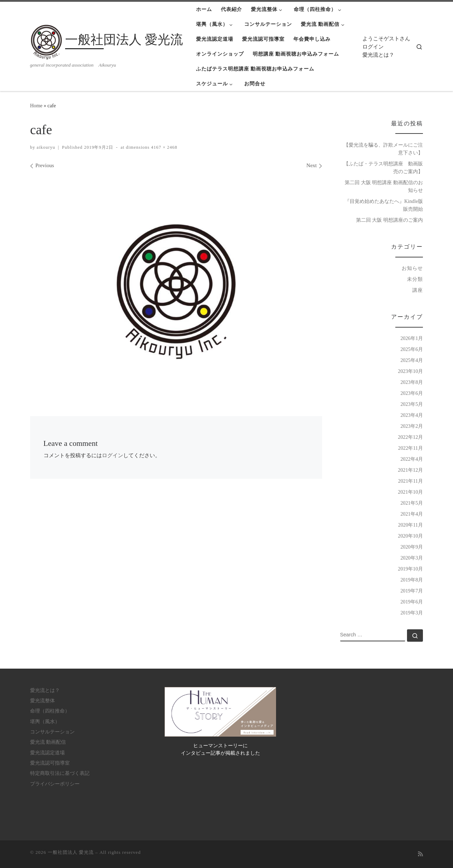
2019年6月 (412, 602)
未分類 (415, 279)
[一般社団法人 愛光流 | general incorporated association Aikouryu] (46, 41)
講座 (418, 290)
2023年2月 (412, 426)
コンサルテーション (52, 732)
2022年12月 (410, 437)
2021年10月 (410, 492)
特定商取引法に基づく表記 (60, 773)
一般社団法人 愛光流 (71, 852)
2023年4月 (412, 415)
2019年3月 (412, 613)
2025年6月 (412, 349)
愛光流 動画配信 (48, 742)
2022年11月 (411, 448)
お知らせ (412, 268)
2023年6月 (412, 393)
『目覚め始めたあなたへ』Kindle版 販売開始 (384, 205)
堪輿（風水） (45, 722)
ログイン (373, 47)
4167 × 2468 (164, 147)
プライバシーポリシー (55, 784)
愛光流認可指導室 (50, 763)
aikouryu (46, 147)
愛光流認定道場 (47, 753)
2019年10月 (410, 569)
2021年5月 (412, 503)
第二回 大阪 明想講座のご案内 (389, 220)
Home (36, 106)
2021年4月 (412, 514)
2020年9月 (412, 547)
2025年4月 (412, 360)
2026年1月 (412, 338)
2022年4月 (412, 459)
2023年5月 (412, 404)
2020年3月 (412, 558)
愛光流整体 (42, 701)
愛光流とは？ (378, 55)
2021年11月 (411, 481)
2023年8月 (412, 382)
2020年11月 (411, 525)
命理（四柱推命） (50, 711)
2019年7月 (412, 591)
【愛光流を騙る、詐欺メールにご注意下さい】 (383, 149)
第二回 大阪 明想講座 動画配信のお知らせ (384, 186)
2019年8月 (412, 580)
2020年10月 (410, 536)
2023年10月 (410, 371)
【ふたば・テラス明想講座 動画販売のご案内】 (383, 168)
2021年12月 (410, 470)
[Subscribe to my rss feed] (420, 854)
